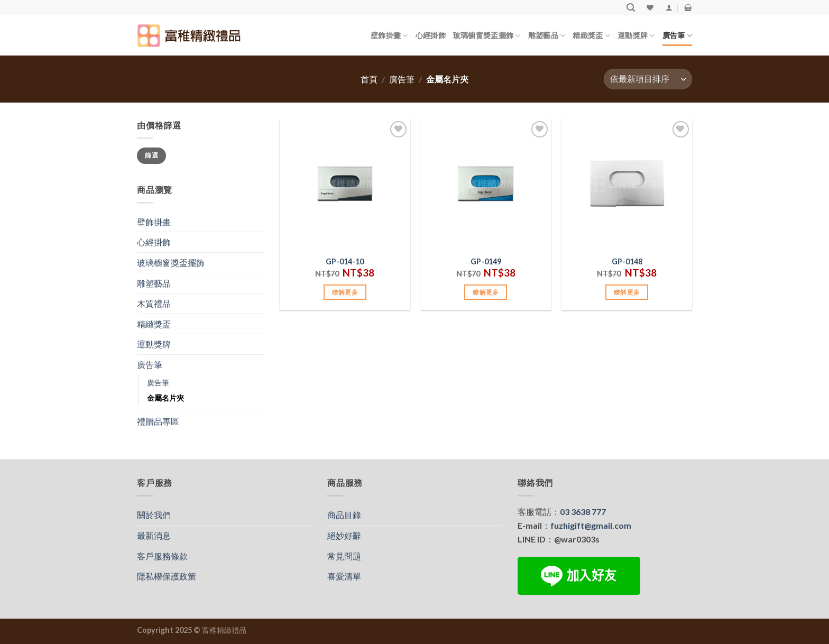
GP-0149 (486, 261)
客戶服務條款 (162, 556)
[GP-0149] (486, 184)
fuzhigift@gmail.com (591, 525)
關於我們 (154, 515)
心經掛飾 (431, 35)
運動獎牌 (636, 36)
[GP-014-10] (345, 184)
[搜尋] (631, 8)
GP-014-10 (345, 261)
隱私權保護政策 (167, 576)
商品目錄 (344, 515)
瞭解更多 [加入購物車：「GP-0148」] (627, 292)
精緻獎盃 (591, 36)
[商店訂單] (648, 79)
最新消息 (154, 535)
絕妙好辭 (344, 535)
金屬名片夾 (165, 398)
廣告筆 (677, 36)
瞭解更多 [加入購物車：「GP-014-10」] (345, 292)
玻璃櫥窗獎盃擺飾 (487, 36)
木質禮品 (154, 303)
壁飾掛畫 (389, 36)
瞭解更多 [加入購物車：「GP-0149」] (486, 292)
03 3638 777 (583, 512)
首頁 (369, 79)
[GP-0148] (627, 184)
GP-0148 (627, 261)
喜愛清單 (344, 576)
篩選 (151, 155)
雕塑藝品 (547, 36)
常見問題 (344, 556)
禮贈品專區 (158, 421)
